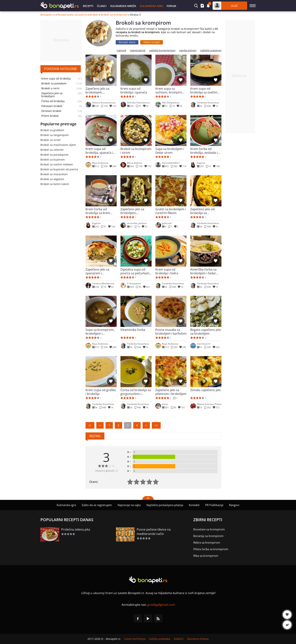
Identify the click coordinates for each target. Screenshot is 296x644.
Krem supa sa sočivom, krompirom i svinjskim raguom (171, 90)
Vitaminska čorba (133, 330)
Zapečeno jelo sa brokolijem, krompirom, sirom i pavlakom (134, 211)
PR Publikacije (214, 505)
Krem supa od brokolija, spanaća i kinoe (99, 151)
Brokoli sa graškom (52, 130)
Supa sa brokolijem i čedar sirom (170, 151)
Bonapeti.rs (48, 15)
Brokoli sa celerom (52, 150)
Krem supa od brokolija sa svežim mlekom (204, 90)
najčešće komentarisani (162, 50)
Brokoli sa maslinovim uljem (58, 145)
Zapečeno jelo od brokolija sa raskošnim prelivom (204, 211)
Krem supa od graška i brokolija (101, 392)
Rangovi (234, 505)
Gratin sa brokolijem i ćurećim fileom (171, 211)
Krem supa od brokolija (56, 79)
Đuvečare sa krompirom (209, 529)
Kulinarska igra (151, 6)
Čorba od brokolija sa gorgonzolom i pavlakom (136, 392)
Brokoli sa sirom (50, 140)
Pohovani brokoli (52, 106)
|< (90, 425)
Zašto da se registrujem (97, 505)
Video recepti (152, 42)
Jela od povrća (78, 15)
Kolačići (179, 639)
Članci (102, 6)
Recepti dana (127, 42)
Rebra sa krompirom (207, 542)
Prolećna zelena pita (76, 529)
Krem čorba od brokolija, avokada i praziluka (204, 151)
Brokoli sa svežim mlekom (57, 164)
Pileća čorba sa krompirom (211, 549)
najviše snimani (188, 50)
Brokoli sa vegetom (52, 179)
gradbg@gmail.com (161, 605)
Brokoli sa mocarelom (54, 174)
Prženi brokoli (50, 116)
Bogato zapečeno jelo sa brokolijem (206, 332)
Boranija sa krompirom (208, 536)
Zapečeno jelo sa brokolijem (52, 95)
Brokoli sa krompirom (114, 15)
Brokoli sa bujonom (53, 159)
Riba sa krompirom (206, 556)
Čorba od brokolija (53, 101)
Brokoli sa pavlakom (54, 83)
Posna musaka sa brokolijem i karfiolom (171, 332)
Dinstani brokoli (51, 111)
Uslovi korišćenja (135, 639)
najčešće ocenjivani (211, 50)
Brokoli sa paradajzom (54, 155)
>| (156, 425)
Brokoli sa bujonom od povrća (59, 169)
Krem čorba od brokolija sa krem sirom (98, 211)
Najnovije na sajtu (129, 505)
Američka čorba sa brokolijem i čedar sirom (203, 271)
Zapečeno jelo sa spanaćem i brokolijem (97, 271)
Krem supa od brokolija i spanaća (134, 90)
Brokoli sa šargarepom (55, 135)
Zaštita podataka (160, 639)
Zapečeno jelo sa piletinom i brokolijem (171, 392)
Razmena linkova (198, 639)
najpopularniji (138, 50)
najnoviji (121, 50)
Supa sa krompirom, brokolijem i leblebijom (100, 332)
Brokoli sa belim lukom (55, 184)
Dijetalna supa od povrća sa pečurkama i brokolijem (136, 271)
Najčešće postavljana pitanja (165, 505)
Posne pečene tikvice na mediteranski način (154, 532)
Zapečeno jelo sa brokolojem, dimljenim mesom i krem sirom (99, 90)
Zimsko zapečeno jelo (206, 390)
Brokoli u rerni (50, 88)
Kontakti (194, 505)
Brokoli (94, 15)
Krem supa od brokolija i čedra (167, 271)
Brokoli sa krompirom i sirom (136, 151)
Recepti (88, 6)
